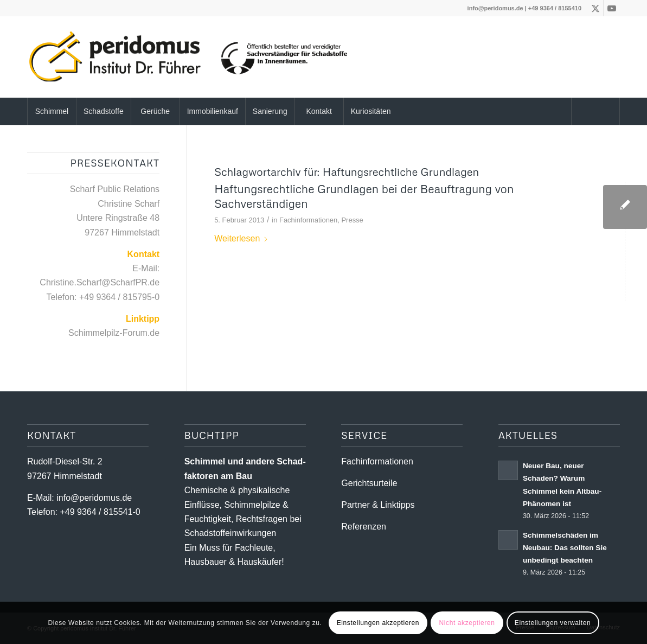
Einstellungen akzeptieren (378, 623)
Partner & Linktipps (378, 505)
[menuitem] (52, 111)
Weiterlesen (241, 238)
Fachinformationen (308, 220)
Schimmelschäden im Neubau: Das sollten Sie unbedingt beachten (565, 548)
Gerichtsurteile (369, 483)
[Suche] (595, 111)
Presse (352, 220)
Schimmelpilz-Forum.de (114, 333)
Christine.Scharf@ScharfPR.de (100, 282)
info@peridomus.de (495, 8)
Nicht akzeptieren (467, 623)
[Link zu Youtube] (612, 8)
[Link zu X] (595, 8)
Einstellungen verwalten (553, 623)
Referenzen (364, 527)
